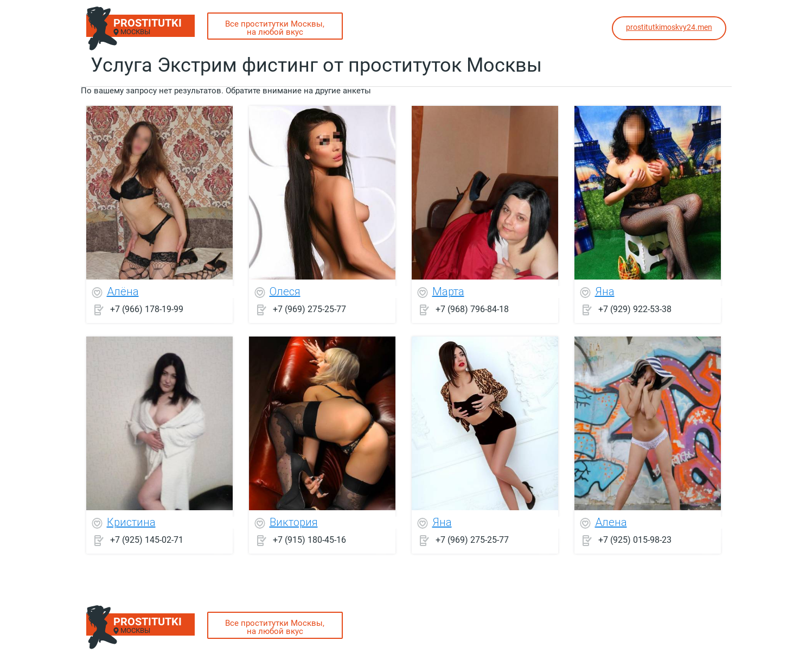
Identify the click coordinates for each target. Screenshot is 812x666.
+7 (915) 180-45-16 (309, 540)
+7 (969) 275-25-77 (309, 309)
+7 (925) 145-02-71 (147, 540)
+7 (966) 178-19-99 (147, 309)
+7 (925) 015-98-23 (635, 540)
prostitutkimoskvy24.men (669, 27)
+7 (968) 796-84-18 (472, 309)
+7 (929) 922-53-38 (635, 309)
